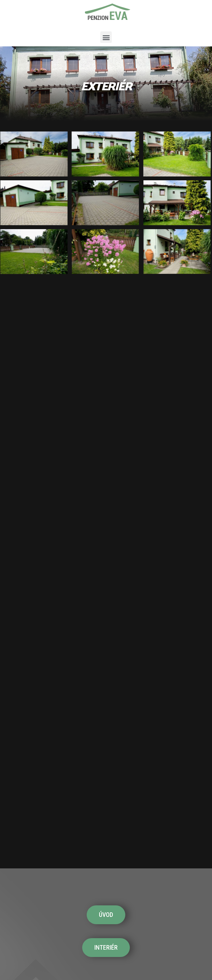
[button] (106, 37)
